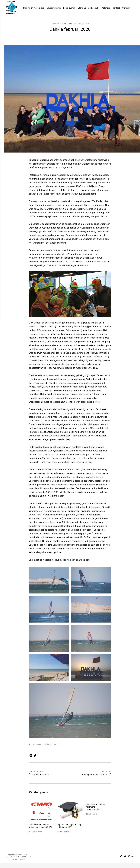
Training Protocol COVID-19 (92, 775)
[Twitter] (124, 860)
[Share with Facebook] (31, 757)
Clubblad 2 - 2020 (42, 775)
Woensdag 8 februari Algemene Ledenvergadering (96, 808)
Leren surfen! (68, 8)
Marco (56, 24)
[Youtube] (132, 860)
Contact (114, 8)
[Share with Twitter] (34, 757)
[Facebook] (121, 860)
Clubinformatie (52, 8)
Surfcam (125, 8)
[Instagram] (128, 860)
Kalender (104, 8)
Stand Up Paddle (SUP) (87, 8)
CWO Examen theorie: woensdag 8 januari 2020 (41, 828)
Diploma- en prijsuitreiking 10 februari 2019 (70, 829)
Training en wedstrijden (32, 8)
